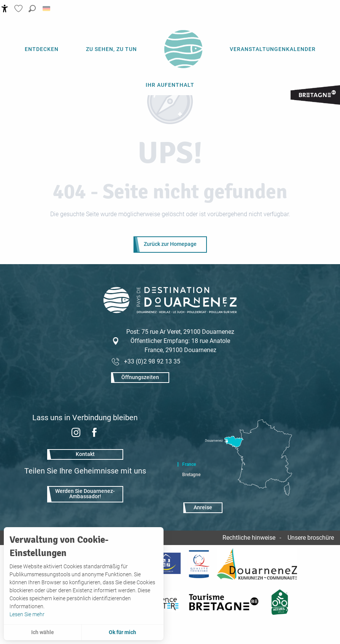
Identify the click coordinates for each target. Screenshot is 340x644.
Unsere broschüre (311, 538)
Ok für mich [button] (122, 632)
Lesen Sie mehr (27, 614)
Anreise (203, 508)
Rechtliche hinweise (249, 538)
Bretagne (191, 475)
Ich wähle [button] (43, 632)
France (189, 464)
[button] (32, 9)
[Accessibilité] (5, 9)
